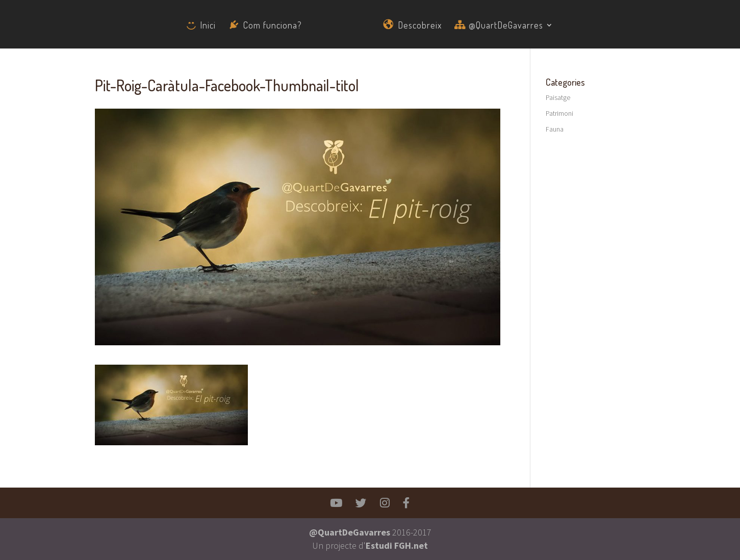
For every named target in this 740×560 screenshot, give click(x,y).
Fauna (555, 129)
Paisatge (558, 97)
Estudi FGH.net (397, 545)
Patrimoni (559, 113)
